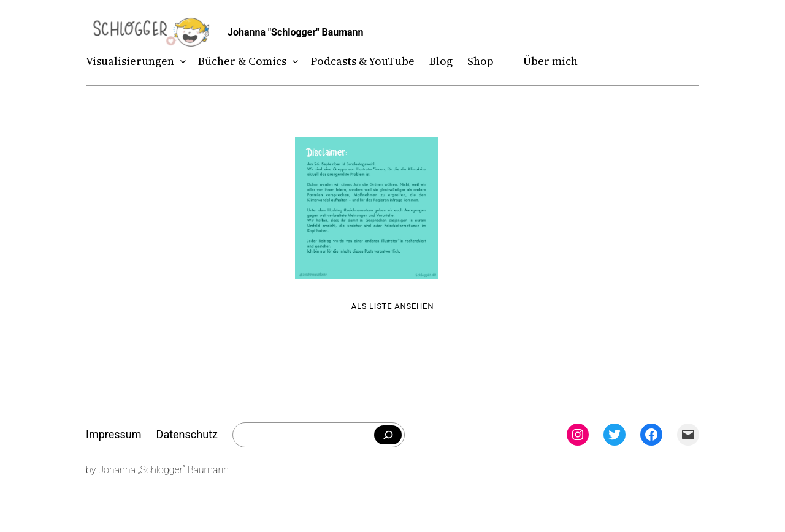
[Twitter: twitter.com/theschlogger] (615, 435)
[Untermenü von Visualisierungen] (181, 62)
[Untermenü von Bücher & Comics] (293, 62)
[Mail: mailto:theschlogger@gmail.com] (688, 435)
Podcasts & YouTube (363, 61)
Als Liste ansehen (393, 306)
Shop (481, 61)
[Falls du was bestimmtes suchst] (388, 435)
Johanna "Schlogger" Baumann (296, 32)
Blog (441, 61)
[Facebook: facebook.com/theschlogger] (651, 435)
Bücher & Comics (242, 61)
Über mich (550, 61)
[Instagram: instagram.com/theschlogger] (578, 435)
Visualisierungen (130, 61)
